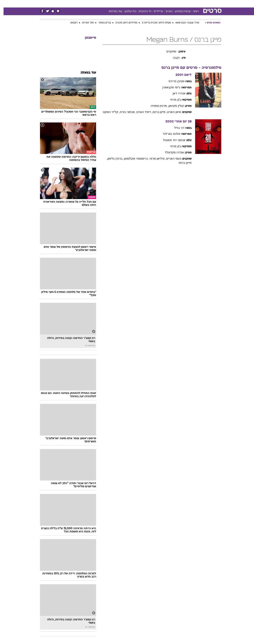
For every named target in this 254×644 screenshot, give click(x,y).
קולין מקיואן (173, 106)
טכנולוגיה (98, 4)
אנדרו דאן (175, 93)
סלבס (157, 4)
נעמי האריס (170, 159)
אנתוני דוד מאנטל (171, 140)
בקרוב (165, 12)
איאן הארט (170, 112)
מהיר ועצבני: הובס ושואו (184, 23)
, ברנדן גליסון (112, 159)
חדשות (193, 4)
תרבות (168, 4)
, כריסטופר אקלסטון (133, 159)
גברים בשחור (101, 23)
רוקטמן (70, 23)
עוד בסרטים (112, 12)
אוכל (136, 4)
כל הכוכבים (141, 12)
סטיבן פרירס (173, 81)
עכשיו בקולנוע (179, 12)
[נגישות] (5, 4)
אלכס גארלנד (168, 134)
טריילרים (155, 12)
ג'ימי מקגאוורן (168, 87)
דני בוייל (176, 128)
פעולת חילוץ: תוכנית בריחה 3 (153, 23)
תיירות (112, 4)
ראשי (192, 12)
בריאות (125, 4)
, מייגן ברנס (156, 112)
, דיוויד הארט (141, 112)
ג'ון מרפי (172, 100)
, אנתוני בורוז (125, 112)
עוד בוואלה (85, 73)
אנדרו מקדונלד (171, 152)
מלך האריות (84, 23)
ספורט (181, 4)
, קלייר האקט (108, 112)
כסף (146, 4)
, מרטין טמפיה (156, 106)
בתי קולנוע (127, 12)
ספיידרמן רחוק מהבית (123, 23)
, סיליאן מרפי (154, 159)
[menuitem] (191, 4)
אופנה (84, 4)
